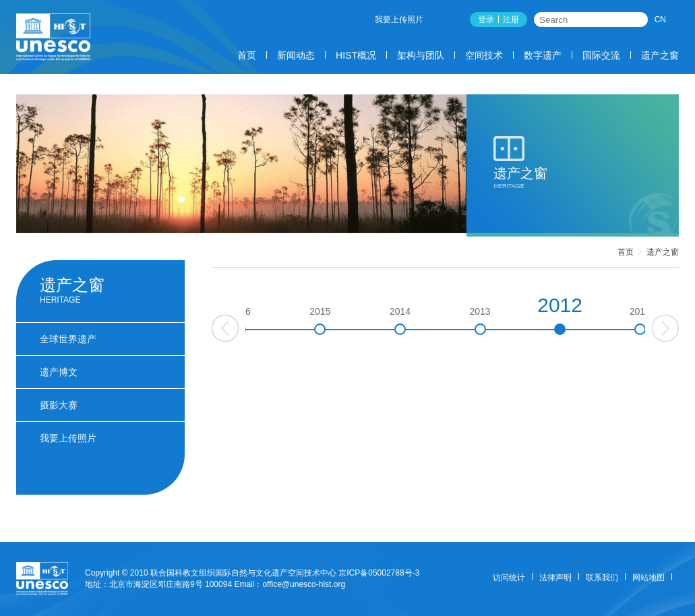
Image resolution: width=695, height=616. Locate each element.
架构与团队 (421, 55)
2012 (608, 314)
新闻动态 (296, 55)
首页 (247, 55)
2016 (288, 320)
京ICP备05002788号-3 (379, 573)
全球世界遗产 (68, 339)
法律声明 (555, 578)
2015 (368, 320)
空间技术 (484, 55)
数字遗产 (543, 55)
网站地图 (648, 578)
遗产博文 (59, 372)
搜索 (638, 20)
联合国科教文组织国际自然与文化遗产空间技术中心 (243, 573)
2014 (447, 320)
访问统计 (509, 578)
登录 (486, 20)
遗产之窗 (660, 55)
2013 (527, 320)
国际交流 (601, 55)
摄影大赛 (59, 405)
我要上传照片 (399, 20)
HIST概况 (356, 55)
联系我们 (602, 578)
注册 (511, 20)
